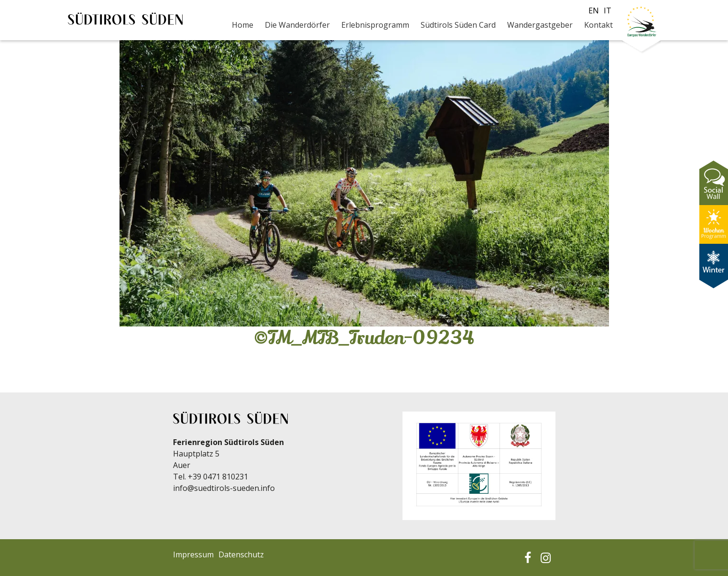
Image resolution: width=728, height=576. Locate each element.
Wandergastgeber (540, 25)
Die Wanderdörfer (297, 25)
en (594, 11)
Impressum (193, 554)
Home (243, 25)
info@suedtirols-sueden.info (224, 488)
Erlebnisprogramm (375, 25)
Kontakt (598, 25)
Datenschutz (241, 554)
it (608, 11)
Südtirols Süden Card (458, 25)
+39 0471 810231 (218, 477)
